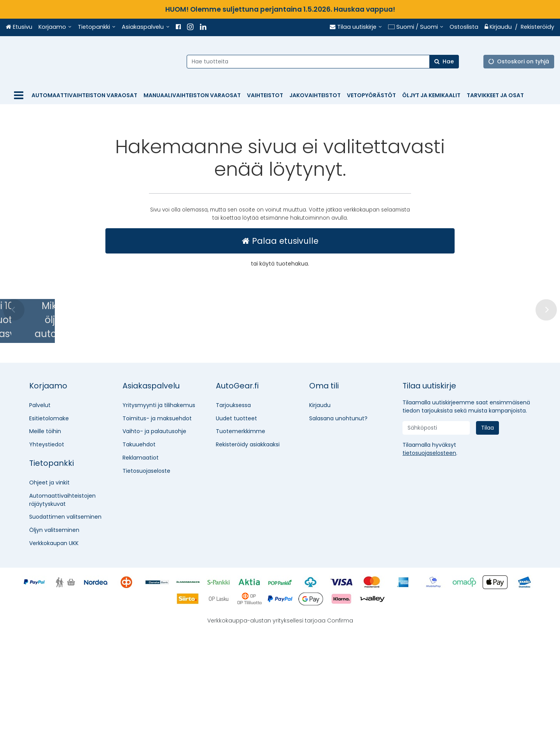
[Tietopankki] (97, 27)
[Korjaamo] (55, 27)
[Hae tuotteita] (326, 61)
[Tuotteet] (19, 95)
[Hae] (448, 61)
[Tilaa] (487, 540)
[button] (429, 565)
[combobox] (326, 61)
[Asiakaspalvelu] (145, 27)
